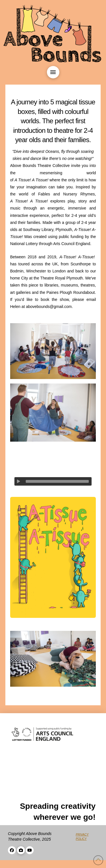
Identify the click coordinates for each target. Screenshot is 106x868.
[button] (53, 72)
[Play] (19, 481)
